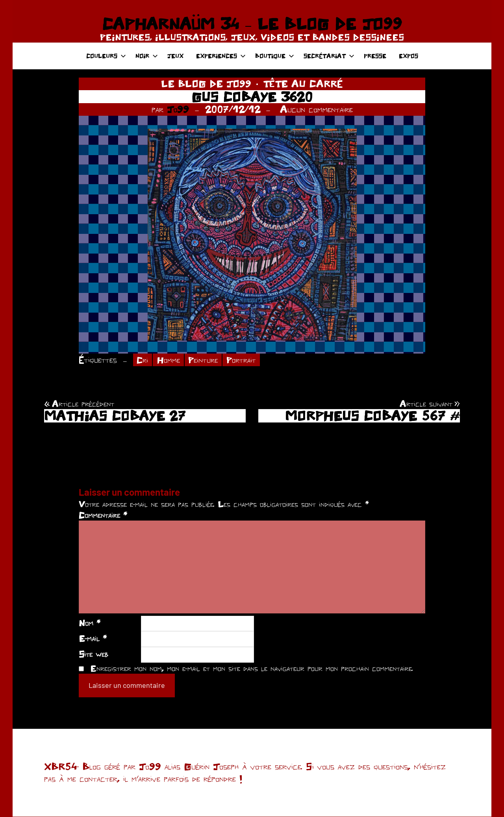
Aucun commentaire (316, 109)
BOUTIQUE (275, 56)
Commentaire (103, 515)
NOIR (147, 56)
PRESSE (375, 56)
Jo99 (178, 109)
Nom (90, 623)
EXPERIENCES (221, 56)
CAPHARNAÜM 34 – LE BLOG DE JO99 (252, 24)
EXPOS (409, 56)
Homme (170, 360)
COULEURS (106, 56)
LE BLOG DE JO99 (206, 83)
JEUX (175, 56)
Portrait (246, 360)
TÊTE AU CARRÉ (303, 83)
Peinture (206, 360)
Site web (94, 654)
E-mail (93, 639)
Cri (143, 360)
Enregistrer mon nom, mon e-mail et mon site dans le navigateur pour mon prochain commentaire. (252, 669)
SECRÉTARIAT (329, 56)
